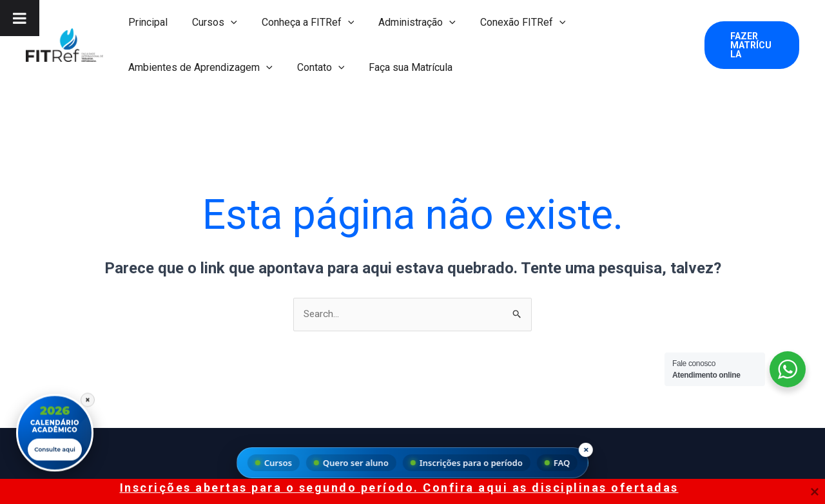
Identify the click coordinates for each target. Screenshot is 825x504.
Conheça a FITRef (298, 23)
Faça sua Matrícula (401, 67)
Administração (403, 23)
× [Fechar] (88, 396)
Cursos (209, 23)
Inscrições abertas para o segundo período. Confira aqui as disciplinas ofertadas (399, 488)
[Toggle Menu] (20, 18)
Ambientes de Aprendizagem (199, 68)
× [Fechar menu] (586, 449)
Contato (315, 68)
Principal (146, 22)
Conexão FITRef (506, 23)
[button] (225, 23)
